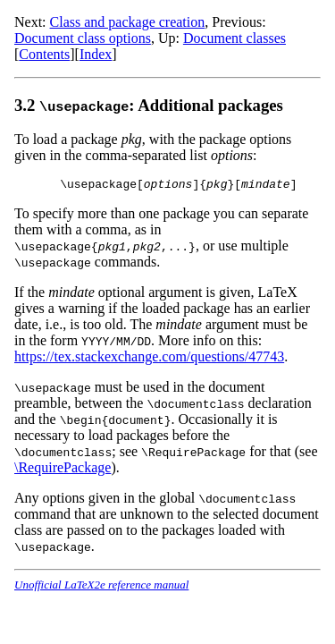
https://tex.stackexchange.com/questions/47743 (149, 359)
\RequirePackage (63, 470)
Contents (44, 54)
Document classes (234, 38)
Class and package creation (128, 22)
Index (96, 54)
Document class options (83, 38)
